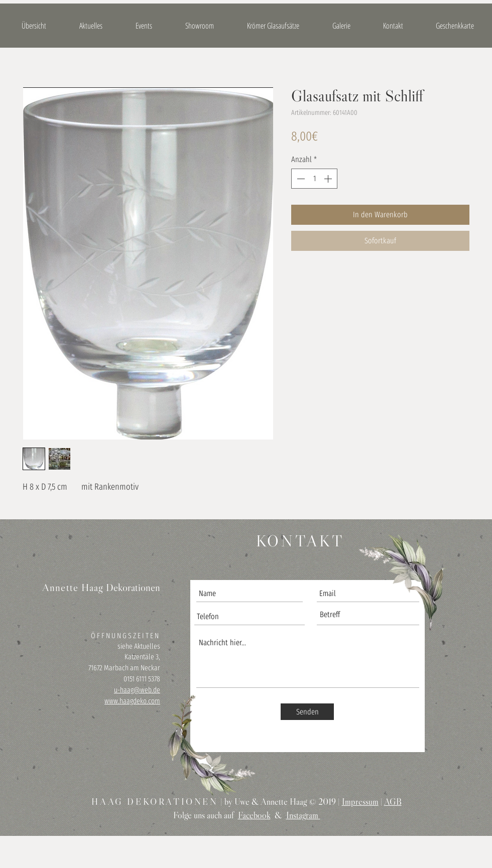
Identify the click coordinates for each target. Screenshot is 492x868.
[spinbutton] (314, 179)
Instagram (303, 815)
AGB (393, 802)
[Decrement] (300, 179)
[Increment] (329, 179)
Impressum (360, 802)
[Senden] (307, 712)
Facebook (254, 815)
